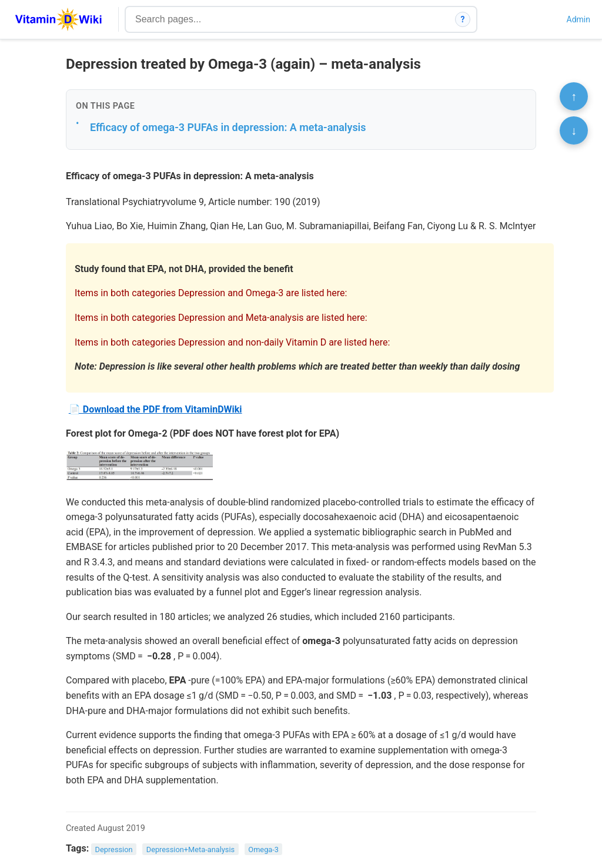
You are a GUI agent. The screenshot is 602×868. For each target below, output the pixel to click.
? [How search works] (463, 19)
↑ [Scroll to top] (574, 96)
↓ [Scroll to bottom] (574, 130)
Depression (114, 849)
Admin (578, 19)
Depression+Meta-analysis (190, 849)
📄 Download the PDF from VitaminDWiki (155, 409)
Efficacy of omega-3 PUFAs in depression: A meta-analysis (228, 127)
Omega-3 (263, 849)
